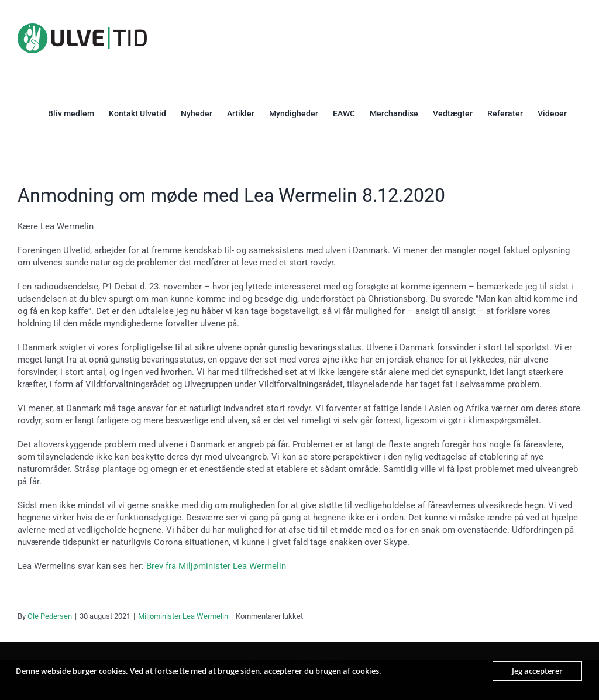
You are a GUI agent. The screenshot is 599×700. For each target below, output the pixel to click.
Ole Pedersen (50, 616)
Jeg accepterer (537, 671)
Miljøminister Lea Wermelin (183, 616)
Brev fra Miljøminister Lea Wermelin (216, 566)
